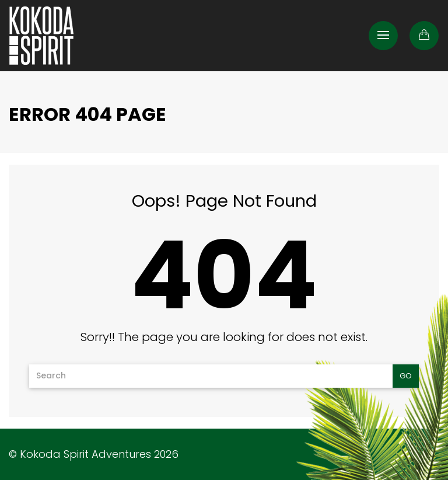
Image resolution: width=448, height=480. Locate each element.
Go (406, 376)
